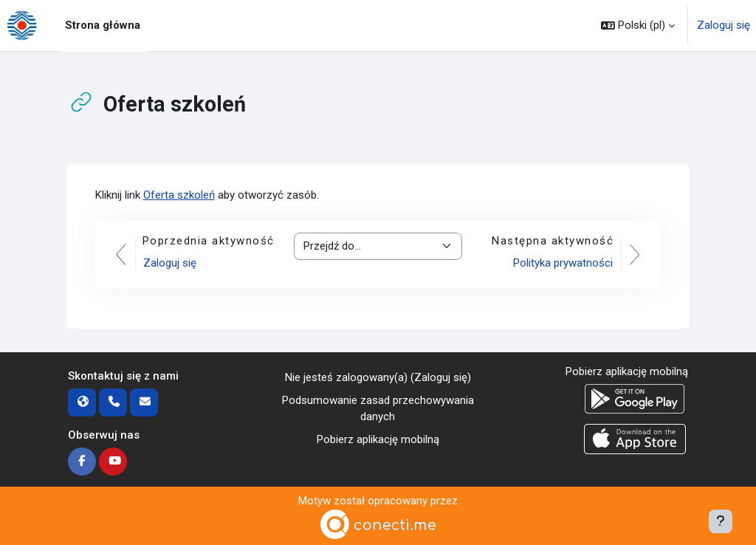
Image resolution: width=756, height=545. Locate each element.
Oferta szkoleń (179, 195)
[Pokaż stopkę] (721, 521)
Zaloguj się (724, 25)
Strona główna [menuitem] (103, 25)
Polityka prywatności (563, 263)
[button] (638, 25)
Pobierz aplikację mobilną (378, 439)
